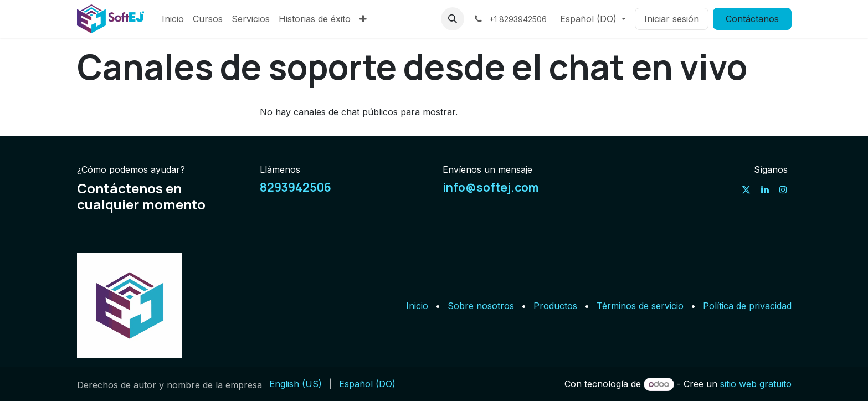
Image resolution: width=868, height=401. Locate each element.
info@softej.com (491, 187)
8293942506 (296, 187)
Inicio (417, 306)
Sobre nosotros (481, 306)
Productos (555, 306)
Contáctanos (752, 19)
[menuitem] (173, 19)
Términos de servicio (640, 306)
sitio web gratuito (756, 384)
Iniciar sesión (672, 19)
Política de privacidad (747, 306)
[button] (453, 19)
